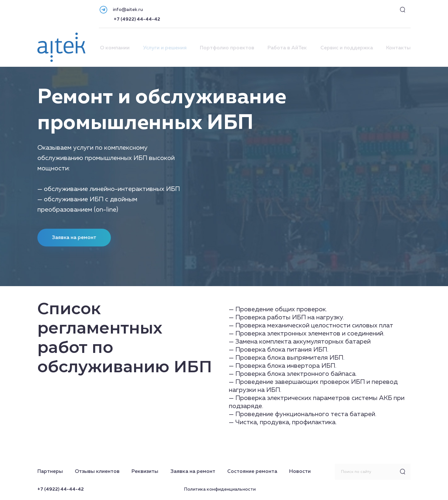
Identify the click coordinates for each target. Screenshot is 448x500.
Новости (300, 472)
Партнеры (50, 472)
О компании (115, 48)
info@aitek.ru (128, 10)
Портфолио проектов (227, 48)
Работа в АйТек (287, 48)
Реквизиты (145, 472)
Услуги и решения (165, 48)
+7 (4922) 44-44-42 (137, 19)
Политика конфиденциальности (220, 489)
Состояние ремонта (252, 472)
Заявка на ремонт (193, 472)
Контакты (398, 48)
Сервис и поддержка (347, 48)
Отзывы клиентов (97, 472)
